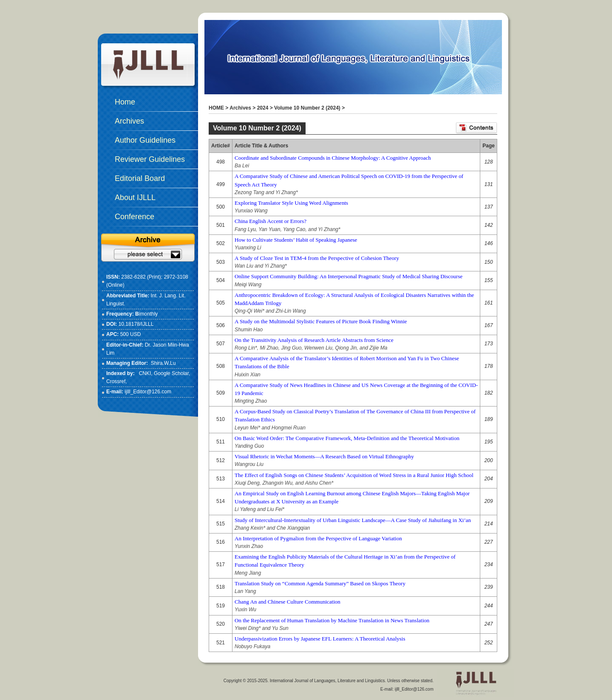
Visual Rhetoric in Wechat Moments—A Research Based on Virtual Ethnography (324, 456)
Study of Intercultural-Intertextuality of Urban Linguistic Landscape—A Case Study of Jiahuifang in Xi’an (353, 520)
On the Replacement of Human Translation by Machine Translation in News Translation (332, 620)
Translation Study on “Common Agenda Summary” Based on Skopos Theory (320, 583)
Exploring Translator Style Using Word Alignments (291, 203)
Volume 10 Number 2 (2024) (307, 108)
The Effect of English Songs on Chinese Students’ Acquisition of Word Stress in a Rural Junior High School (354, 475)
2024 (263, 108)
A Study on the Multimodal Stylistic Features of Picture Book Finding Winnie (321, 321)
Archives (240, 108)
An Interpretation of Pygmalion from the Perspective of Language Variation (318, 538)
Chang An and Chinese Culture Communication (288, 602)
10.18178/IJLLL (136, 324)
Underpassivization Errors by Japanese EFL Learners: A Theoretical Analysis (320, 639)
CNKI (145, 373)
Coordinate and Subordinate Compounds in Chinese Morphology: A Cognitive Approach (333, 158)
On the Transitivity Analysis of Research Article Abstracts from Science (314, 340)
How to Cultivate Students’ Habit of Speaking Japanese (296, 240)
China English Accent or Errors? (271, 221)
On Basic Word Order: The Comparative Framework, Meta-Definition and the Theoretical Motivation (347, 438)
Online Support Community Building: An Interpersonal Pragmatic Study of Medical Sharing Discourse (348, 276)
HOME (216, 108)
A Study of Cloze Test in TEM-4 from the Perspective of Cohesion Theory (317, 258)
